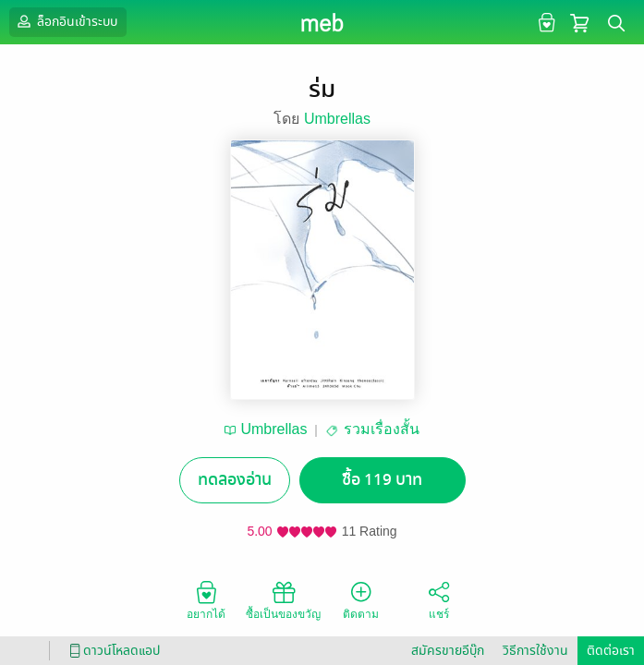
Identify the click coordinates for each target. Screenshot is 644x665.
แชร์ (439, 599)
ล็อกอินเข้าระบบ (66, 21)
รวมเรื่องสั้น (382, 429)
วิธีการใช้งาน (535, 651)
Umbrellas (337, 119)
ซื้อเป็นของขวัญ (283, 599)
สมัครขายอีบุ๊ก (448, 651)
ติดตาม (361, 599)
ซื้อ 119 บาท (382, 480)
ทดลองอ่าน (235, 480)
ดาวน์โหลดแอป (112, 651)
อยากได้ (206, 599)
